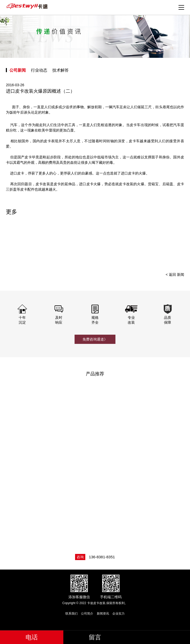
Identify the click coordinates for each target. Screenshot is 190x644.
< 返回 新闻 (175, 275)
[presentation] (174, 244)
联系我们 (72, 614)
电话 (32, 637)
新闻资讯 (103, 614)
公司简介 (87, 614)
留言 (95, 637)
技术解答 (61, 70)
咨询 (80, 557)
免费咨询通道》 (95, 339)
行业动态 (39, 70)
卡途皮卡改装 (28, 6)
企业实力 (118, 614)
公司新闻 (18, 70)
